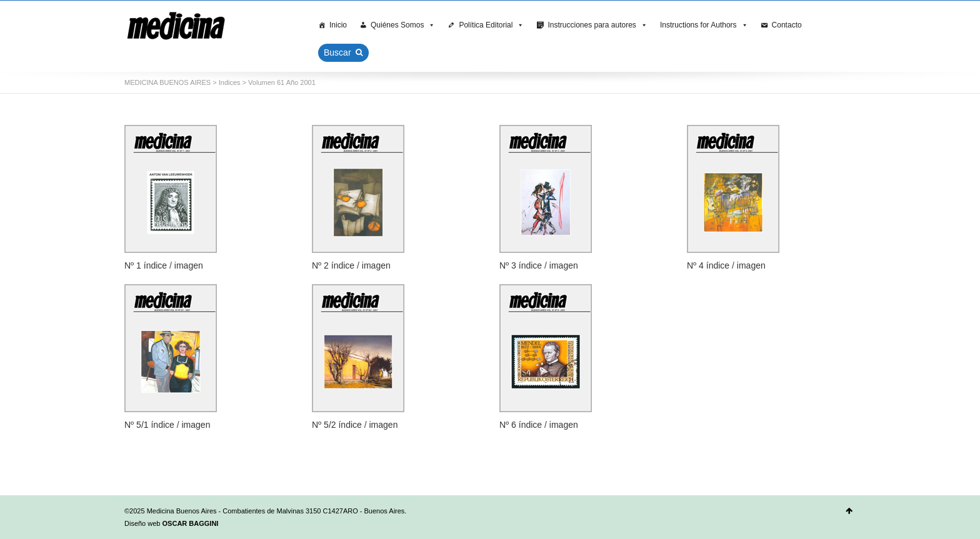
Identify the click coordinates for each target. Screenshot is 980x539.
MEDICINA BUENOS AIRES (167, 82)
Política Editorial (491, 25)
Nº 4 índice (708, 265)
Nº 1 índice (146, 265)
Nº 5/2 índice (337, 425)
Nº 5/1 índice (149, 425)
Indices (230, 82)
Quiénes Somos (403, 25)
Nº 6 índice (521, 425)
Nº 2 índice (333, 265)
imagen (189, 265)
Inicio (338, 25)
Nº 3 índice (521, 265)
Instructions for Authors (704, 25)
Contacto (787, 25)
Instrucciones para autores (597, 25)
